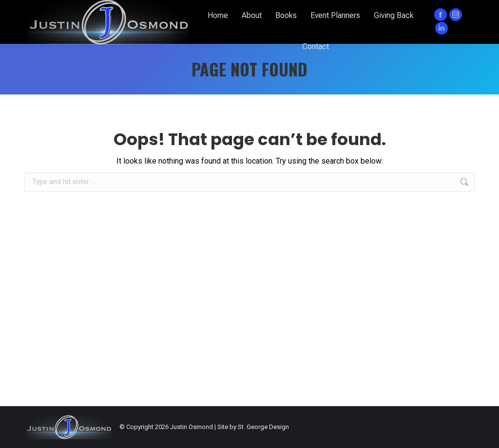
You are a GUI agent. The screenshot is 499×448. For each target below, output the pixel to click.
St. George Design (263, 427)
